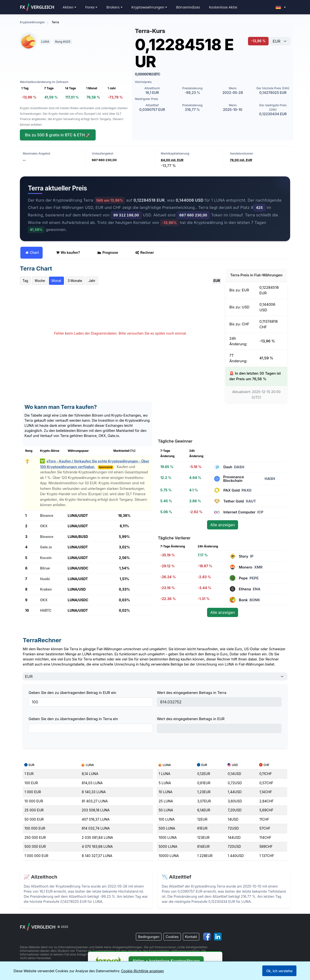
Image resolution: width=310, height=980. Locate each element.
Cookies (172, 937)
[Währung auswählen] (280, 41)
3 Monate (75, 281)
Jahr (92, 281)
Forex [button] (90, 7)
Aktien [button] (68, 7)
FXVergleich (37, 7)
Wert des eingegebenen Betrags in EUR (191, 719)
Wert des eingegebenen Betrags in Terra (192, 693)
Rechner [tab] (145, 252)
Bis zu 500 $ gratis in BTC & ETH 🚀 (58, 135)
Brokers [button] (113, 7)
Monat (56, 281)
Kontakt (191, 937)
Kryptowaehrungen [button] (148, 7)
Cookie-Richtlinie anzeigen (143, 971)
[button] (281, 7)
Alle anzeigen (222, 525)
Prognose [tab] (108, 252)
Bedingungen (149, 937)
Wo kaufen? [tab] (68, 252)
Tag (25, 281)
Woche (40, 281)
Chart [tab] (32, 252)
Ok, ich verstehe (279, 971)
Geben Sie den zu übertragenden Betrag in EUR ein (72, 693)
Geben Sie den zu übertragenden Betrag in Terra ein (73, 719)
